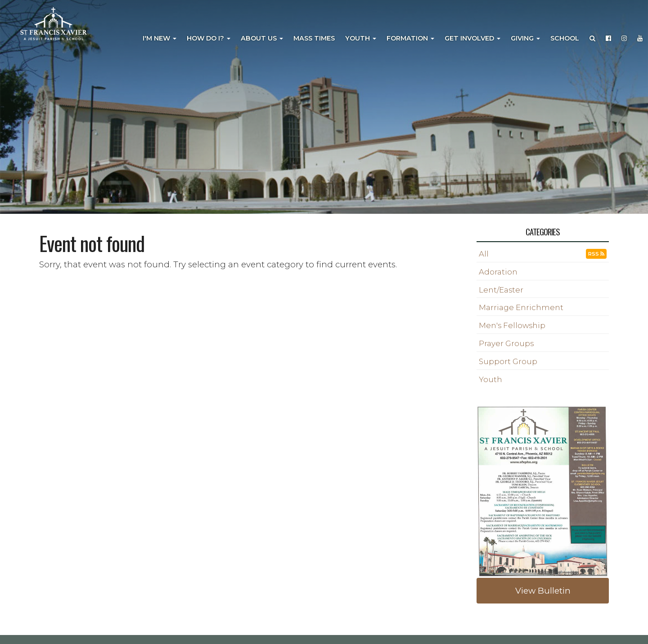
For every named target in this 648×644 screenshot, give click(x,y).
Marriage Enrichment (521, 307)
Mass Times (314, 38)
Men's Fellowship (512, 325)
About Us (262, 38)
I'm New (160, 38)
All (484, 254)
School (565, 38)
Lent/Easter (501, 290)
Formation (410, 38)
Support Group (508, 361)
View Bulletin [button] (543, 591)
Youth (361, 38)
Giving (525, 38)
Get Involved (472, 38)
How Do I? (209, 38)
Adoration (498, 272)
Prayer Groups (506, 343)
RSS (596, 254)
